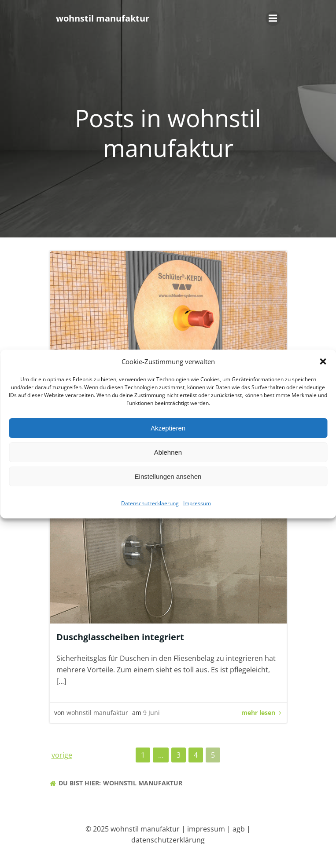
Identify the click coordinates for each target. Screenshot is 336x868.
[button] (323, 363)
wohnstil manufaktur (97, 713)
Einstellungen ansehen (168, 477)
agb (239, 829)
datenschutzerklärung (168, 840)
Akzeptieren (168, 429)
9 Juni (151, 713)
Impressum (197, 505)
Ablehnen (168, 453)
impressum (206, 829)
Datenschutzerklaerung (150, 505)
